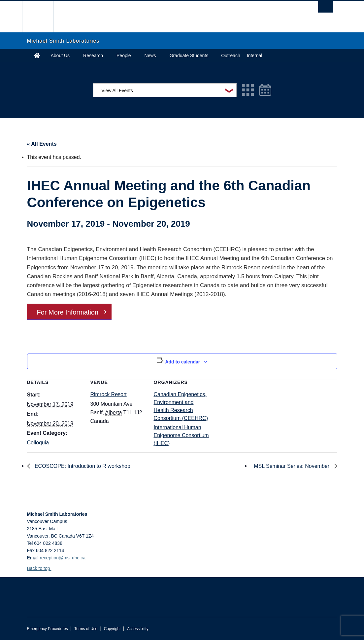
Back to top (42, 568)
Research (93, 56)
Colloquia (38, 443)
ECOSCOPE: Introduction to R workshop (82, 466)
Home (37, 56)
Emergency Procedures (48, 629)
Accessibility (138, 629)
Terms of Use (86, 629)
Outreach (231, 56)
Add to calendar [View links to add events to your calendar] (182, 362)
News (150, 56)
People (124, 56)
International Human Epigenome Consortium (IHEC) (181, 435)
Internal (255, 56)
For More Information (68, 312)
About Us (60, 56)
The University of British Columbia (43, 17)
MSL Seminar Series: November (292, 466)
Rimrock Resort (109, 394)
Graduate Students (189, 56)
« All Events (42, 144)
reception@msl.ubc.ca (63, 558)
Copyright (112, 629)
